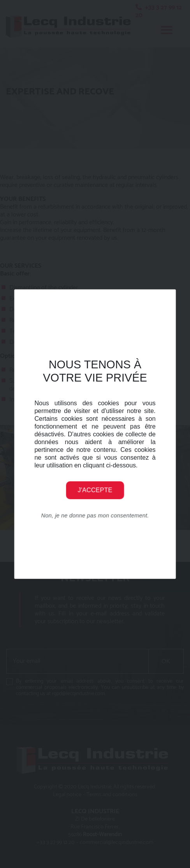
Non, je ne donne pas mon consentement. (95, 515)
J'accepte (95, 490)
